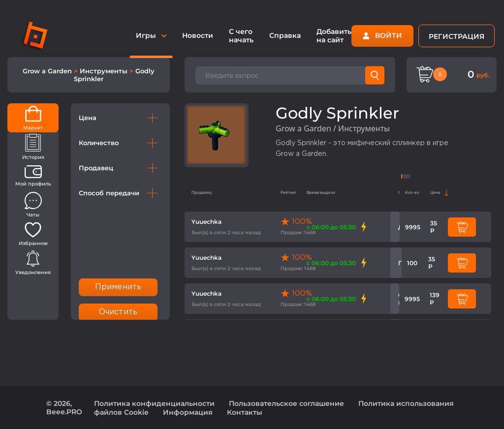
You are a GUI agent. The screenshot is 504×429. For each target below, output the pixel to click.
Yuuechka (206, 222)
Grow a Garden (48, 71)
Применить (118, 287)
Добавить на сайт (334, 36)
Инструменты (105, 71)
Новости (198, 35)
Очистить (118, 312)
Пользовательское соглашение (286, 403)
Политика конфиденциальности (154, 403)
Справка (285, 35)
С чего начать (241, 36)
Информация (188, 412)
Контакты (245, 412)
